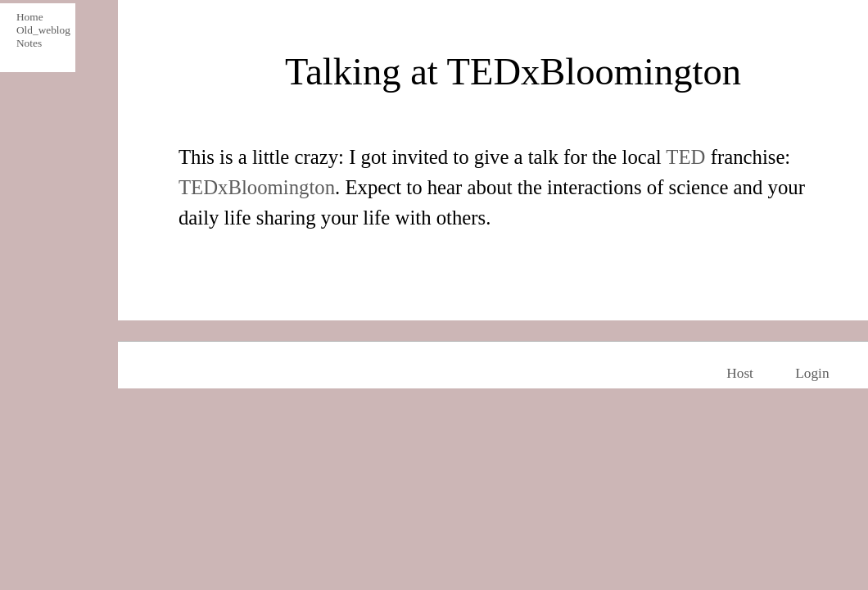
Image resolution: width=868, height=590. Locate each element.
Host (740, 373)
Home (30, 17)
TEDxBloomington (257, 187)
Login (812, 373)
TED (685, 157)
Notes (29, 43)
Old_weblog (41, 30)
